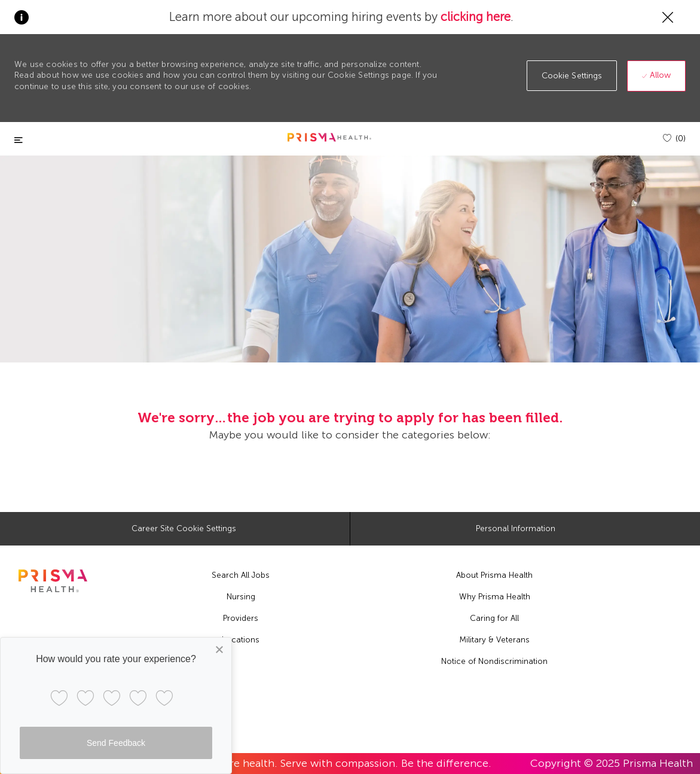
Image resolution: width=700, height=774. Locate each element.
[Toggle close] (19, 140)
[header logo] (329, 137)
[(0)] (674, 138)
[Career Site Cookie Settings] (184, 529)
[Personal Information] (516, 529)
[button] (572, 76)
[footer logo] (53, 581)
